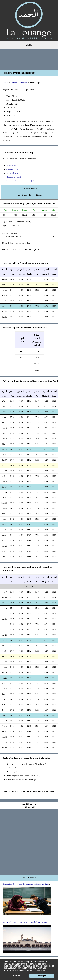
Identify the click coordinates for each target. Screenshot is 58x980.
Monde (6, 83)
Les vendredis (12, 173)
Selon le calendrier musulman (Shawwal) (23, 181)
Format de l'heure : (10, 249)
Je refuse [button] (16, 976)
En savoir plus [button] (40, 970)
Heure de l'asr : (8, 243)
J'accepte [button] (42, 976)
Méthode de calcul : (10, 234)
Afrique (14, 83)
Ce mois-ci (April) (14, 177)
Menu (29, 45)
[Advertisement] (29, 59)
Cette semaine (12, 169)
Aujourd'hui (11, 165)
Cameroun (23, 83)
